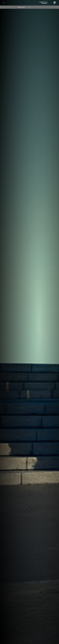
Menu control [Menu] (4, 3)
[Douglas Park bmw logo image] (48, 3)
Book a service (21, 7)
